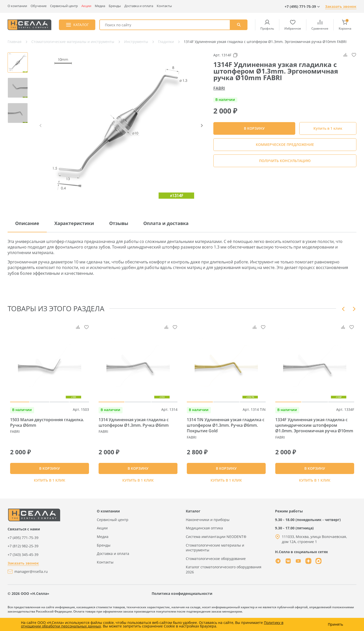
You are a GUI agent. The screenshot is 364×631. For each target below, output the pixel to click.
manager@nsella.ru (31, 583)
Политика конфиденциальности (182, 605)
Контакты (164, 6)
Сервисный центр (64, 6)
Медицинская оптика (204, 539)
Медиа (100, 6)
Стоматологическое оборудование (216, 570)
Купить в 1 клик (328, 128)
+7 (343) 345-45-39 (23, 566)
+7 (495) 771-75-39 (23, 549)
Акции (86, 6)
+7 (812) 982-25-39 (23, 557)
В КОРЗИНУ (50, 477)
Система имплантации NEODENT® (216, 548)
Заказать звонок (341, 6)
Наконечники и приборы (208, 531)
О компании (17, 6)
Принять (335, 624)
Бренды (115, 6)
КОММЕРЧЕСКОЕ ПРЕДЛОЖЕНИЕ (285, 144)
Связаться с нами (24, 540)
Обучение (39, 6)
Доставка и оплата (139, 6)
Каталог (193, 522)
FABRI (219, 88)
